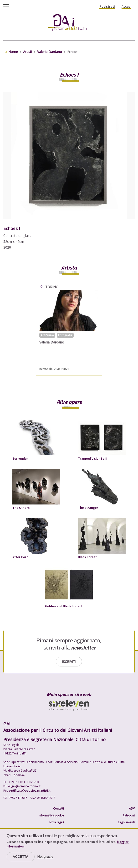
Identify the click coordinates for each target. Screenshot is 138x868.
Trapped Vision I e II (93, 458)
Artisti (28, 52)
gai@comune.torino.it (26, 786)
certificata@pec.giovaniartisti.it (30, 791)
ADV (132, 808)
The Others (21, 507)
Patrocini (129, 815)
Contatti (59, 808)
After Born (20, 557)
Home (13, 52)
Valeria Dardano (50, 52)
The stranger (88, 507)
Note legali (57, 822)
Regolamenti (126, 822)
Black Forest (87, 557)
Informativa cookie (51, 815)
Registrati (107, 6)
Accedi (126, 6)
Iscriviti (69, 662)
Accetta (20, 857)
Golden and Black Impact (64, 606)
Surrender (20, 458)
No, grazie (45, 857)
